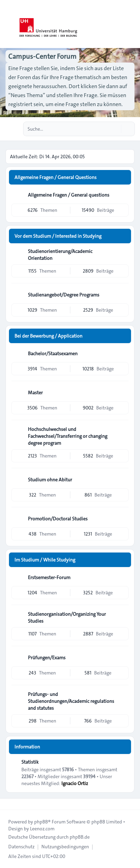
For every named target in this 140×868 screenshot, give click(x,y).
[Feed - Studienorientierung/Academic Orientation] (123, 254)
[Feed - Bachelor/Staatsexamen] (123, 353)
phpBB (41, 822)
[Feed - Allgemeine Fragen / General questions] (123, 195)
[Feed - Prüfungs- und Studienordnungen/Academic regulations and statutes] (123, 697)
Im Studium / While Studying (45, 560)
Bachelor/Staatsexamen (53, 353)
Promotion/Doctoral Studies (58, 519)
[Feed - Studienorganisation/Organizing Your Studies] (123, 616)
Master (35, 393)
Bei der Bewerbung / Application (48, 336)
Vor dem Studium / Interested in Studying (58, 236)
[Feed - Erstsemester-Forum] (123, 577)
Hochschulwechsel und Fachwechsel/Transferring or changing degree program (68, 436)
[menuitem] (21, 847)
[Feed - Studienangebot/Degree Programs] (123, 295)
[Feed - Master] (123, 393)
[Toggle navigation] (132, 24)
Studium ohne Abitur (50, 480)
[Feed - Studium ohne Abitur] (123, 480)
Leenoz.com (42, 829)
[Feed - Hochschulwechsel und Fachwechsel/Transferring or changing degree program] (123, 432)
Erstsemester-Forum (49, 577)
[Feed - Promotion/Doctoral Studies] (123, 519)
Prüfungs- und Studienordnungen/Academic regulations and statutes (71, 701)
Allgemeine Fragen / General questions (69, 195)
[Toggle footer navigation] (8, 804)
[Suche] (115, 129)
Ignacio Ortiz (75, 783)
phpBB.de (80, 837)
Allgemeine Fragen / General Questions (56, 177)
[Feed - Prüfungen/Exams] (123, 658)
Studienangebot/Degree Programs (64, 295)
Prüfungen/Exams (47, 658)
